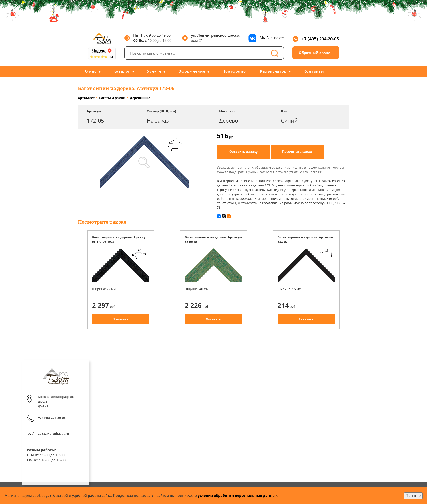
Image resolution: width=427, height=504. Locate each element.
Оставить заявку (243, 151)
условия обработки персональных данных (238, 496)
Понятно (413, 496)
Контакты (314, 71)
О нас (91, 71)
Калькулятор (273, 71)
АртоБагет (86, 98)
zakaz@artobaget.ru (53, 434)
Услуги (154, 71)
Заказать (121, 319)
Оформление (192, 71)
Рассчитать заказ (297, 151)
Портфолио (234, 71)
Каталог (122, 71)
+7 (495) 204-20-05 (316, 39)
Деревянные (140, 98)
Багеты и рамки (112, 98)
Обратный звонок (316, 53)
